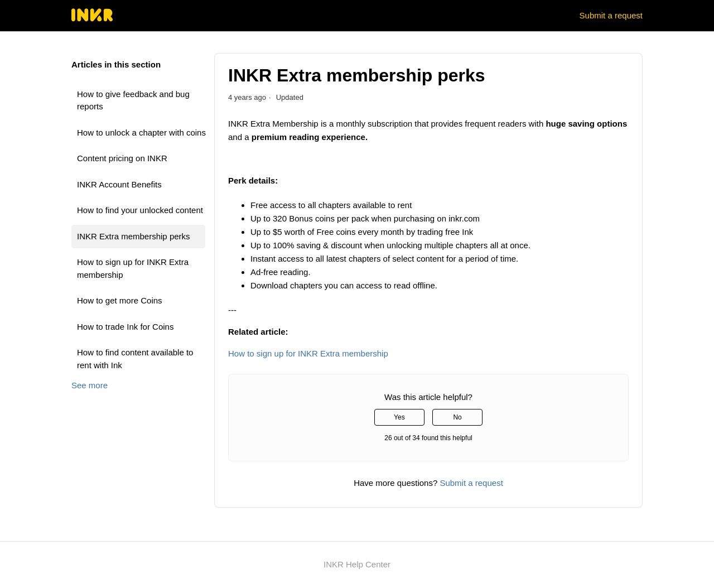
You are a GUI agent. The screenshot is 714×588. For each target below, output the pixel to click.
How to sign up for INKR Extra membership (133, 268)
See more (90, 385)
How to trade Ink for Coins (125, 327)
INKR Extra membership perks (134, 236)
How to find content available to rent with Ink (135, 359)
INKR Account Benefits (119, 184)
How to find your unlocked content (140, 210)
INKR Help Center (357, 564)
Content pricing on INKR (122, 158)
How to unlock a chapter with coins (141, 132)
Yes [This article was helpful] (399, 417)
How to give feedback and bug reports (133, 100)
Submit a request (611, 15)
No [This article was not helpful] (457, 417)
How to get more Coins (120, 300)
